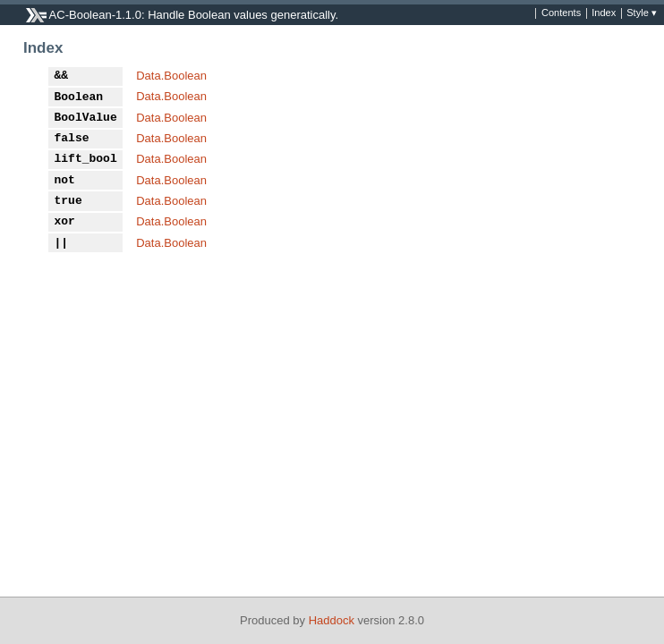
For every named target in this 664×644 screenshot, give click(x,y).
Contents (561, 13)
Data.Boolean (171, 76)
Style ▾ (642, 13)
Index (604, 13)
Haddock (332, 620)
